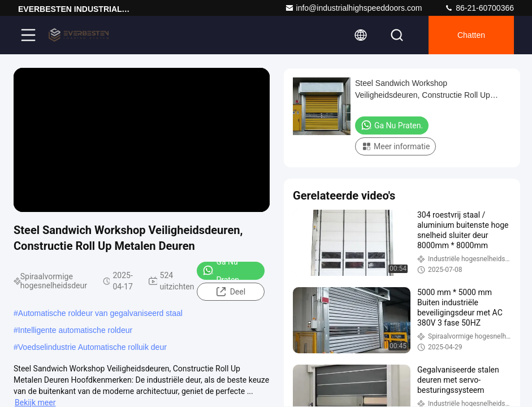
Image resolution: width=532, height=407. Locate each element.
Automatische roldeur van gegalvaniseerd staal (100, 313)
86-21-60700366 (479, 8)
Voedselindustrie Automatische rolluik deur (92, 347)
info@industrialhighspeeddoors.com (354, 8)
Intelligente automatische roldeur (75, 330)
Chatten (471, 35)
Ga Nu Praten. (222, 271)
